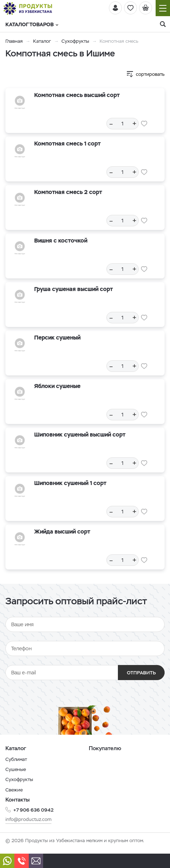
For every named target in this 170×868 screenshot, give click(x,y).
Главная (14, 41)
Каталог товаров (32, 24)
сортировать (150, 74)
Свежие (14, 790)
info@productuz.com (28, 819)
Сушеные (16, 769)
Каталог (42, 41)
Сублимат (16, 759)
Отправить (141, 673)
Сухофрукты (75, 41)
